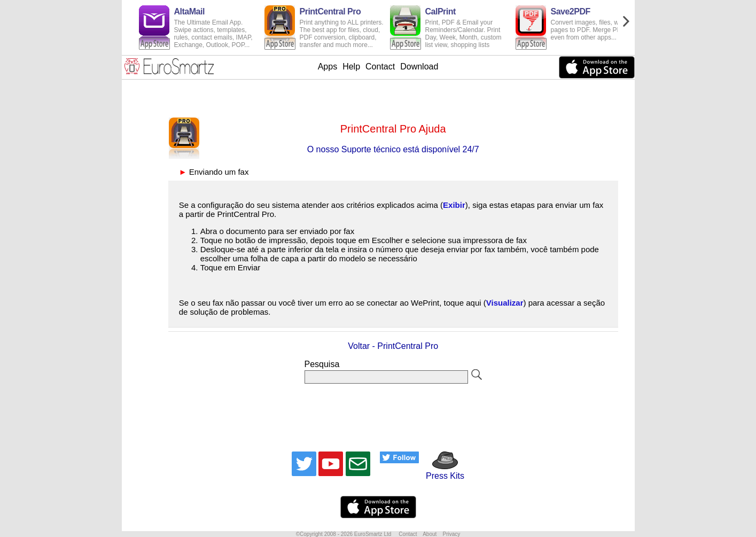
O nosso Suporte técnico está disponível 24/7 (393, 149)
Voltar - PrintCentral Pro (393, 346)
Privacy (451, 534)
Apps (328, 67)
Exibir (454, 205)
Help (351, 67)
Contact (380, 67)
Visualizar (505, 303)
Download (419, 67)
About (430, 534)
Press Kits (442, 471)
